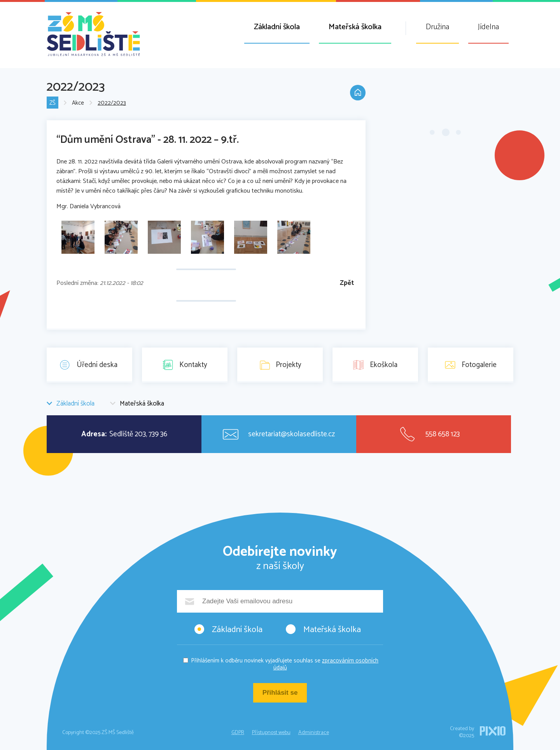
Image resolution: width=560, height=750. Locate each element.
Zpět (347, 283)
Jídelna (488, 27)
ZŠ (52, 103)
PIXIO (493, 731)
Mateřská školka (355, 27)
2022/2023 (112, 103)
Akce (78, 103)
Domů (358, 93)
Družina (437, 27)
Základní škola (277, 27)
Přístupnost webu (271, 733)
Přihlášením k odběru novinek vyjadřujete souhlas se (285, 664)
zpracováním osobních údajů (326, 664)
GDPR (238, 733)
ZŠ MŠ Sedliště (93, 34)
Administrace (314, 733)
